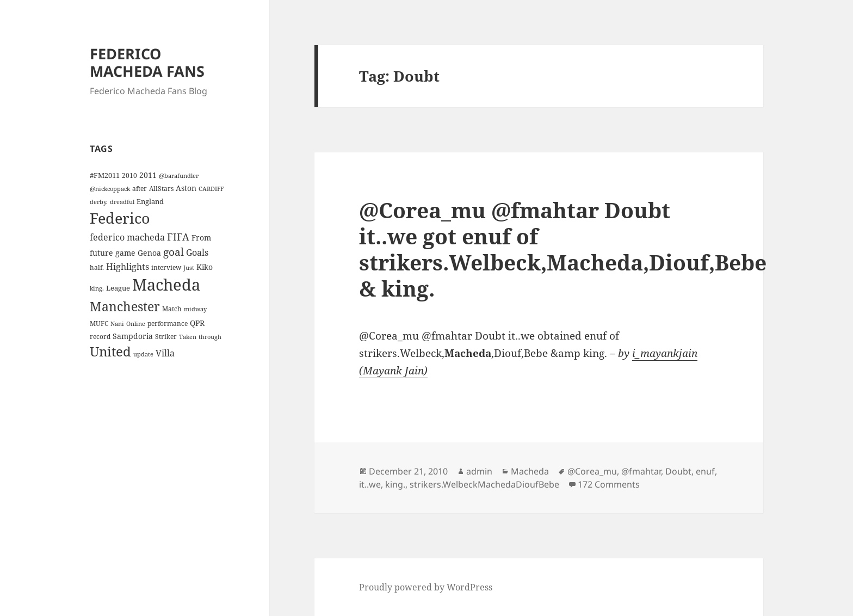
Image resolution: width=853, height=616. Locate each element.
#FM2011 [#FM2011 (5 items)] (105, 175)
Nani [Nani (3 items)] (117, 324)
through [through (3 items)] (210, 337)
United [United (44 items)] (110, 352)
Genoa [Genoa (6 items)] (149, 253)
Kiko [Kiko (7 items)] (205, 267)
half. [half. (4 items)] (97, 267)
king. (395, 484)
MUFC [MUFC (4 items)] (99, 323)
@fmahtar (641, 471)
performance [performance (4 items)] (168, 323)
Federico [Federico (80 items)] (120, 218)
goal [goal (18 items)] (174, 252)
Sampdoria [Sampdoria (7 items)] (133, 336)
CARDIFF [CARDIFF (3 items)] (211, 189)
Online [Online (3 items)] (136, 324)
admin (479, 471)
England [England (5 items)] (150, 201)
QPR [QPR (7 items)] (197, 323)
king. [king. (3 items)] (97, 288)
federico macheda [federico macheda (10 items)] (127, 237)
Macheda (530, 471)
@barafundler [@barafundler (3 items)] (179, 176)
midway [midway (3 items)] (195, 309)
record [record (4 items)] (100, 336)
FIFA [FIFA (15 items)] (178, 237)
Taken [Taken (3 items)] (188, 337)
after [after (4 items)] (140, 188)
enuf (705, 471)
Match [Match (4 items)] (172, 309)
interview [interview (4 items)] (166, 267)
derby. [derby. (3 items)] (99, 202)
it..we (370, 484)
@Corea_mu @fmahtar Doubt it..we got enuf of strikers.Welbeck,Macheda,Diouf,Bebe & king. (563, 249)
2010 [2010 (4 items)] (129, 175)
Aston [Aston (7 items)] (186, 188)
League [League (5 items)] (118, 288)
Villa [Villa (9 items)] (165, 353)
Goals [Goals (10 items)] (197, 252)
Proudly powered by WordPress (426, 587)
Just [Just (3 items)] (189, 268)
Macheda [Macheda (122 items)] (166, 285)
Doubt (678, 471)
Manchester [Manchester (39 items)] (125, 306)
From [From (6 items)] (201, 238)
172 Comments (609, 484)
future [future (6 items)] (101, 253)
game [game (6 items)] (125, 253)
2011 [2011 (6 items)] (148, 175)
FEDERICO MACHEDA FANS (147, 62)
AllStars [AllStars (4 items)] (161, 188)
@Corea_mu (592, 471)
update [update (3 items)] (143, 354)
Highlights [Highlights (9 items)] (128, 267)
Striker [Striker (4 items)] (166, 336)
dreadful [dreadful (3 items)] (122, 202)
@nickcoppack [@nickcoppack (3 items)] (110, 189)
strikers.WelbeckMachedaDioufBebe (484, 484)
